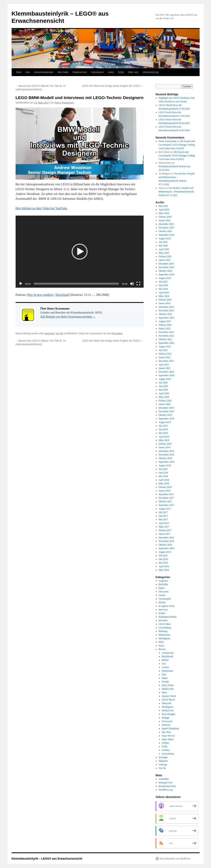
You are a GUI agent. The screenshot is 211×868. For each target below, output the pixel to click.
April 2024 (164, 292)
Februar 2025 (165, 256)
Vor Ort (59, 334)
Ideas (164, 692)
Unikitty (166, 750)
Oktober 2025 (165, 231)
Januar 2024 (164, 303)
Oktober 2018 (165, 458)
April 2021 (164, 365)
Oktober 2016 (165, 545)
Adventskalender (44, 72)
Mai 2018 (163, 476)
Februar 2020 (165, 401)
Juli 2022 (163, 350)
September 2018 (166, 462)
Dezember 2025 (166, 224)
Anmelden (164, 779)
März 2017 (164, 527)
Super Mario (168, 739)
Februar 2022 (165, 354)
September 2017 (166, 505)
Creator (165, 667)
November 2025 (166, 228)
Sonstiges (163, 757)
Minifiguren (164, 638)
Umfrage (163, 765)
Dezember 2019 (166, 408)
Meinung (163, 631)
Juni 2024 (163, 285)
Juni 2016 (163, 559)
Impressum (97, 72)
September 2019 (166, 419)
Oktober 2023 (165, 314)
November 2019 (166, 411)
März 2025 (164, 253)
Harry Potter (168, 685)
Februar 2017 (165, 530)
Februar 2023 (165, 325)
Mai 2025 (163, 246)
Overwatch (167, 721)
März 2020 (164, 397)
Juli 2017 (163, 512)
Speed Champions (170, 728)
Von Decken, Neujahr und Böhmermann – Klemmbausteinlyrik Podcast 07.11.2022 (176, 192)
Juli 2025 (163, 242)
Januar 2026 (164, 220)
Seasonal (166, 725)
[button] (80, 252)
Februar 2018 (165, 487)
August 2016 (165, 552)
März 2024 (164, 296)
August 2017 (165, 509)
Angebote (163, 581)
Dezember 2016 (166, 537)
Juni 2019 (163, 429)
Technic (166, 743)
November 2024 (166, 267)
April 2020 (164, 393)
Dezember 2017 (166, 494)
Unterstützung (150, 72)
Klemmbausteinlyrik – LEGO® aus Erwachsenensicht (47, 859)
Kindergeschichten (168, 617)
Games (162, 595)
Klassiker (163, 620)
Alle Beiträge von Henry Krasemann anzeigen (68, 317)
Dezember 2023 (166, 307)
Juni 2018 (163, 473)
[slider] (76, 284)
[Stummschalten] (132, 284)
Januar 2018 (164, 491)
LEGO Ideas (165, 624)
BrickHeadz (167, 656)
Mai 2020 (163, 390)
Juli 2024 (163, 282)
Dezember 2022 (166, 332)
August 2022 (165, 347)
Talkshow (163, 761)
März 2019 (164, 440)
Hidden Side (168, 689)
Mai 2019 (163, 433)
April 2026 (164, 210)
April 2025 (164, 249)
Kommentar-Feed (167, 786)
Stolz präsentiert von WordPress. (175, 859)
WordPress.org (166, 790)
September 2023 (166, 318)
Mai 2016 (163, 563)
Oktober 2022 (165, 339)
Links (111, 72)
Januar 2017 (164, 534)
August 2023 (165, 321)
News (161, 646)
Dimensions (167, 671)
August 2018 (165, 465)
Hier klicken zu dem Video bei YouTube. (42, 208)
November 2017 (166, 498)
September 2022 (166, 343)
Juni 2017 (163, 516)
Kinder (162, 613)
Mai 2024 (163, 289)
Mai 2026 (163, 206)
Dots (164, 674)
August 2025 (165, 238)
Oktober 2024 (165, 271)
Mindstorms (164, 635)
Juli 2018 (163, 469)
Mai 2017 (163, 519)
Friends (165, 682)
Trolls (165, 746)
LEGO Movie (168, 700)
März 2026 (164, 213)
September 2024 (166, 274)
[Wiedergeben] (21, 284)
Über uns (133, 72)
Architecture (168, 653)
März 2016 (164, 570)
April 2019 (164, 437)
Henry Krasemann (64, 103)
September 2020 (166, 375)
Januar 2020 (164, 404)
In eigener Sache (167, 606)
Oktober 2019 (165, 415)
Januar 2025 (164, 260)
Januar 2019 (164, 447)
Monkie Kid (168, 710)
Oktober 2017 (165, 501)
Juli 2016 (163, 556)
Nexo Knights (168, 714)
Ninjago (166, 718)
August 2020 (165, 379)
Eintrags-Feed (165, 783)
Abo (28, 72)
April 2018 (164, 480)
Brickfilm (163, 584)
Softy (121, 72)
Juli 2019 (163, 426)
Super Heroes (168, 736)
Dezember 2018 (166, 451)
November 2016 (166, 541)
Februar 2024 (165, 300)
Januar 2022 (164, 357)
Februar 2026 (165, 217)
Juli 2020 (163, 383)
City (164, 664)
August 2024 (165, 278)
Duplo (162, 588)
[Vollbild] (138, 284)
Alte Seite (63, 72)
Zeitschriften (168, 754)
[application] (80, 252)
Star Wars (166, 732)
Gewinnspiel (165, 599)
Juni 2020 (163, 386)
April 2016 (164, 566)
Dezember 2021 (166, 361)
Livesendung (165, 628)
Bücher (165, 660)
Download (62, 295)
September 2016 (166, 548)
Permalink (117, 334)
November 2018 (166, 455)
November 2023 (166, 310)
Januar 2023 (164, 329)
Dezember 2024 (166, 264)
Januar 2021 (164, 368)
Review (162, 649)
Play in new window (40, 295)
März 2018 (164, 483)
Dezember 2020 (166, 372)
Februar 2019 (165, 444)
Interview (49, 334)
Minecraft (166, 703)
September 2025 (166, 235)
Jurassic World (169, 696)
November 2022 (166, 336)
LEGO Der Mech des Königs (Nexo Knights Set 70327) (113, 86)
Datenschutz (80, 72)
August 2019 (165, 422)
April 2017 (164, 523)
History (162, 602)
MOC (161, 642)
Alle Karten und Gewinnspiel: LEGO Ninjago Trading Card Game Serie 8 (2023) (177, 145)
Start (19, 72)
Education (163, 592)
